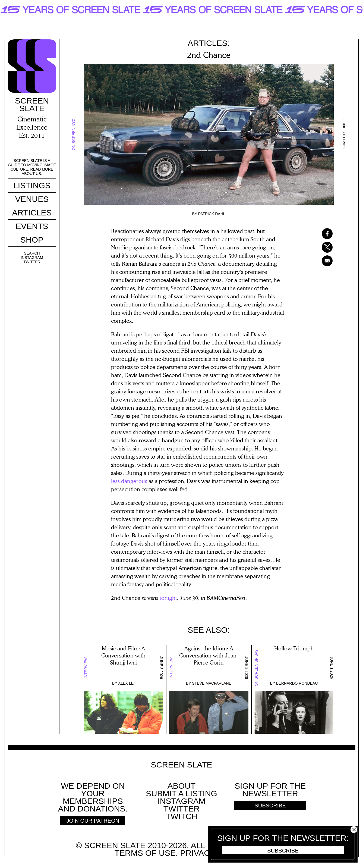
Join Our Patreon (93, 821)
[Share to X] (320, 247)
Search (32, 253)
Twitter (32, 262)
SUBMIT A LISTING (181, 793)
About (181, 786)
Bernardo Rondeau (297, 683)
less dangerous (129, 481)
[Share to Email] (320, 261)
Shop (32, 240)
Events (32, 226)
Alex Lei (126, 683)
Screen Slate (181, 765)
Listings (32, 185)
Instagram (32, 258)
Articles (32, 213)
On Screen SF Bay (256, 668)
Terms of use (145, 853)
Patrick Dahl (212, 214)
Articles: (209, 43)
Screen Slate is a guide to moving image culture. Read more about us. (32, 167)
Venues (32, 199)
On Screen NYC (74, 135)
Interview (86, 668)
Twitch (181, 816)
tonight (168, 598)
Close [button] (354, 830)
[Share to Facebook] (320, 234)
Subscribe (283, 851)
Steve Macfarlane (212, 683)
